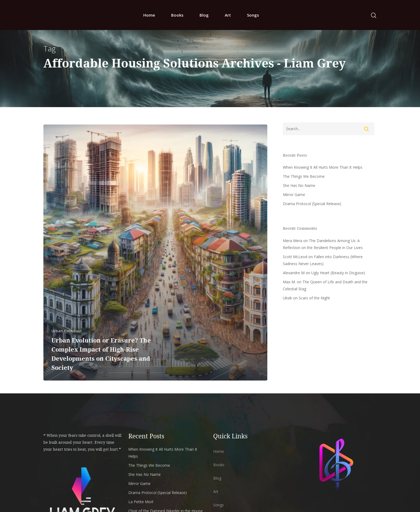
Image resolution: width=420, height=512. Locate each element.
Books (177, 16)
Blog (204, 16)
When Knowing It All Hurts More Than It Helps (323, 167)
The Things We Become (304, 176)
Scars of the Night (314, 298)
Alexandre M (294, 273)
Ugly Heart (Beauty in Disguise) (338, 273)
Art (228, 16)
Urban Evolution (67, 331)
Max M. (289, 282)
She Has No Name (299, 185)
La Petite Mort (141, 502)
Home (149, 16)
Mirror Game (294, 195)
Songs (253, 16)
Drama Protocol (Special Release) (312, 204)
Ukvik (287, 298)
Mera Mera (292, 241)
